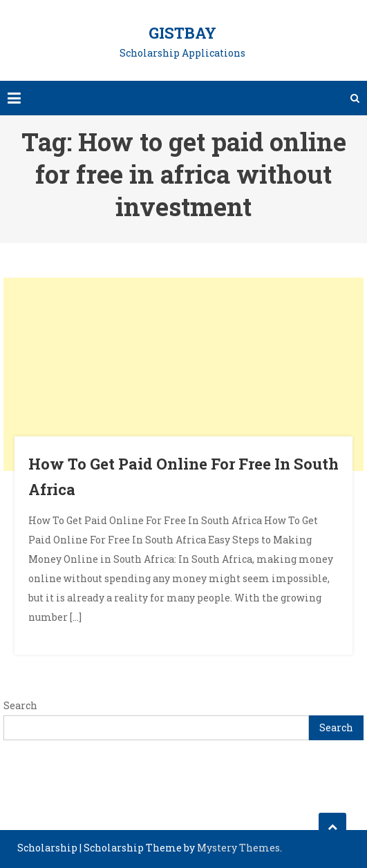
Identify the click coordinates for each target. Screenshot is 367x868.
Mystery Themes (238, 848)
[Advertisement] (183, 374)
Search (20, 705)
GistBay (182, 33)
